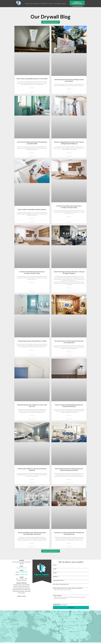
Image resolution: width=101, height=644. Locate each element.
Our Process (36, 4)
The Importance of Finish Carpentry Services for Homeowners (69, 342)
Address (55, 577)
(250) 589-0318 (23, 575)
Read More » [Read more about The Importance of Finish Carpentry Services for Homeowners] (69, 352)
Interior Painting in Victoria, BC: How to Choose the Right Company (69, 273)
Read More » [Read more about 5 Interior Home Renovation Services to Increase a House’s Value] (69, 217)
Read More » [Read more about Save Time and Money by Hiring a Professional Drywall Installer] (32, 153)
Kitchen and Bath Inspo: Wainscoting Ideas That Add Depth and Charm (32, 533)
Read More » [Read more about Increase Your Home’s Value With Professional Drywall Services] (69, 543)
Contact (64, 4)
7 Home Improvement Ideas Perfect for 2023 (32, 341)
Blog (58, 4)
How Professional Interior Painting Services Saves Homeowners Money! (69, 470)
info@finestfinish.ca (22, 568)
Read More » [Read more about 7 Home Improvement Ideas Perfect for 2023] (32, 350)
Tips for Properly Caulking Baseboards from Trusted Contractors (69, 406)
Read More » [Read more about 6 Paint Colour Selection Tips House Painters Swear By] (32, 480)
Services (28, 4)
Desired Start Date (58, 580)
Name (55, 565)
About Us (52, 4)
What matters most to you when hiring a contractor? (68, 588)
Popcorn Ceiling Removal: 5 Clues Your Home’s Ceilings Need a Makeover (69, 143)
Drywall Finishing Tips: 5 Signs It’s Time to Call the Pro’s (32, 406)
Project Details (57, 596)
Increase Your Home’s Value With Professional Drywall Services (69, 533)
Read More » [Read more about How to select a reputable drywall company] (32, 219)
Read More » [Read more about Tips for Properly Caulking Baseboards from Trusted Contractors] (69, 416)
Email (55, 569)
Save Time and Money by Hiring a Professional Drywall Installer (32, 143)
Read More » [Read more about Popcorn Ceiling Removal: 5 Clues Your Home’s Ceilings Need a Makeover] (69, 153)
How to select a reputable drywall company (32, 209)
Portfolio (44, 4)
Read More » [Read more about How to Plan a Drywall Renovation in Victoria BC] (32, 88)
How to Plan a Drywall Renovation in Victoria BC (32, 79)
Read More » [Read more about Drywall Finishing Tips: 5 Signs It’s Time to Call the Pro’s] (32, 416)
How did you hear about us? (61, 584)
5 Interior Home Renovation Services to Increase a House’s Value (69, 207)
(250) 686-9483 (23, 572)
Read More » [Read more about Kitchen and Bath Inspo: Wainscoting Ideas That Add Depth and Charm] (32, 543)
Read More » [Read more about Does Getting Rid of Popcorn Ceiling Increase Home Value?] (69, 89)
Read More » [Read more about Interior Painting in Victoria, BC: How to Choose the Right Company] (69, 288)
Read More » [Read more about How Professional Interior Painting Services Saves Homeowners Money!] (69, 480)
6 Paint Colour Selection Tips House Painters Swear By (32, 470)
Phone (55, 573)
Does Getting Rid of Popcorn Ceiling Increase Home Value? (69, 80)
